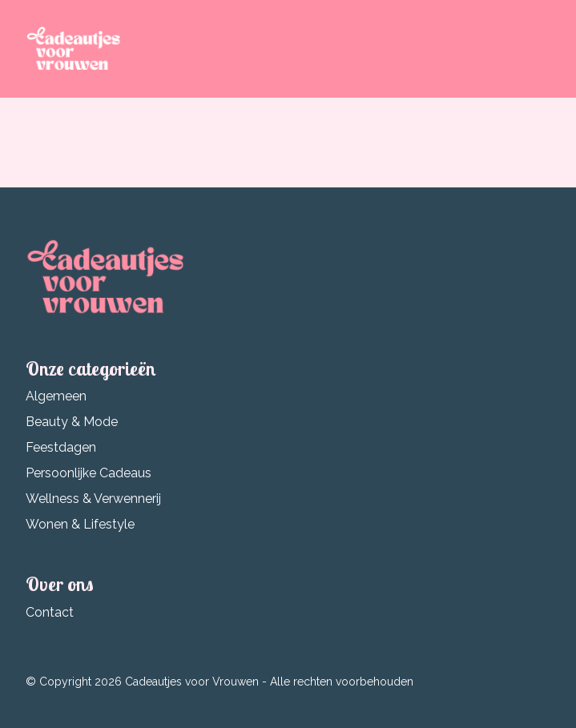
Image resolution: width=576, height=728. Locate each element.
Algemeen (56, 396)
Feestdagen (61, 447)
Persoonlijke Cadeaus (89, 473)
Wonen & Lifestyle (80, 524)
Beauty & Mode (72, 422)
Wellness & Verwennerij (93, 499)
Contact (50, 612)
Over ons (60, 584)
